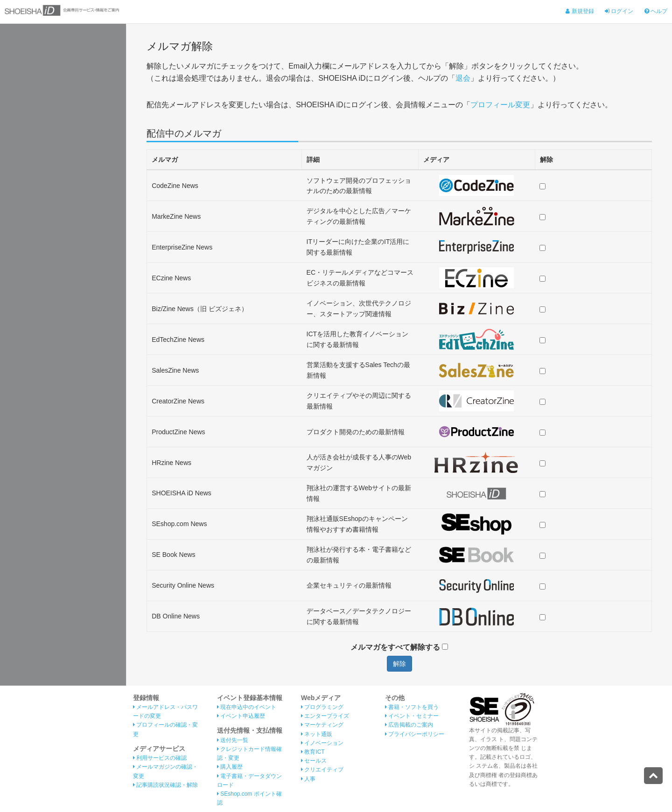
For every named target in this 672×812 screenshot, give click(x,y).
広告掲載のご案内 (409, 725)
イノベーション (322, 743)
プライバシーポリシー (415, 734)
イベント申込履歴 (241, 716)
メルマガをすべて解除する (399, 647)
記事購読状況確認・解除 (165, 785)
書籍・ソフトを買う (412, 707)
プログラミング (322, 707)
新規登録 (580, 11)
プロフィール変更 (500, 105)
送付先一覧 (233, 740)
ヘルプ (656, 11)
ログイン (619, 11)
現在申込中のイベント (247, 707)
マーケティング (322, 725)
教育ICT (313, 752)
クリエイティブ (322, 770)
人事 (308, 779)
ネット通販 (317, 734)
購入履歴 (230, 767)
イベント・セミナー (412, 716)
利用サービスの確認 (160, 758)
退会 (463, 78)
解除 (399, 664)
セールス (314, 761)
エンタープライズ (325, 716)
